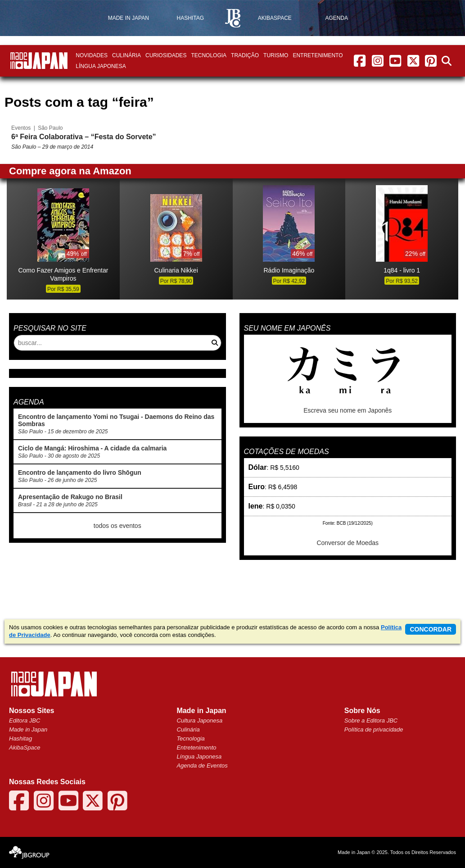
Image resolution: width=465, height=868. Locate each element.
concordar (431, 629)
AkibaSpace (25, 748)
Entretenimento (318, 55)
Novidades (92, 55)
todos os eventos (117, 526)
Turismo (276, 55)
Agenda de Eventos (202, 766)
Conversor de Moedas (348, 543)
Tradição (245, 55)
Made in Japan (28, 729)
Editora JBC (25, 720)
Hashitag (20, 738)
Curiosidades (166, 55)
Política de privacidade (374, 729)
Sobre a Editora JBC (371, 720)
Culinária (126, 55)
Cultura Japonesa (199, 720)
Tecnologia (209, 55)
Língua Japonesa (101, 66)
